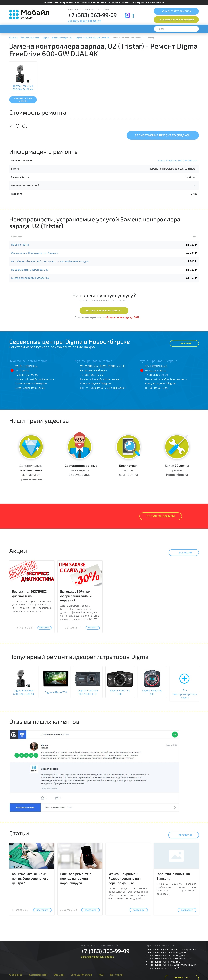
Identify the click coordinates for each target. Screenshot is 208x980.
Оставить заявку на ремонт (104, 310)
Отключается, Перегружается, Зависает (35, 253)
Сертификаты (38, 974)
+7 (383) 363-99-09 (92, 15)
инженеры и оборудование (81, 470)
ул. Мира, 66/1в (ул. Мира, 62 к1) (103, 366)
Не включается (20, 245)
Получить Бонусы (161, 516)
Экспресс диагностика (128, 470)
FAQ (101, 974)
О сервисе (16, 974)
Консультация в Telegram (31, 383)
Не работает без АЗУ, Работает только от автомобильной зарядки (50, 261)
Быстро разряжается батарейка (30, 278)
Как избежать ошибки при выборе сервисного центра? (30, 878)
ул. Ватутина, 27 (156, 366)
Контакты (117, 974)
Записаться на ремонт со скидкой (163, 135)
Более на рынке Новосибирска (177, 470)
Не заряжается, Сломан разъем (30, 270)
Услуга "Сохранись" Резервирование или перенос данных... (125, 878)
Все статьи (182, 835)
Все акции (182, 553)
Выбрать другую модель (23, 100)
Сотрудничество (81, 974)
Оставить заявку (176, 20)
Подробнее (44, 628)
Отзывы (59, 974)
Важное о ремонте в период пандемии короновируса (76, 878)
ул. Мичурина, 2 (27, 366)
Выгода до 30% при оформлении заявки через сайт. (76, 596)
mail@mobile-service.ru (43, 379)
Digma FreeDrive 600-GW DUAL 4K (178, 160)
